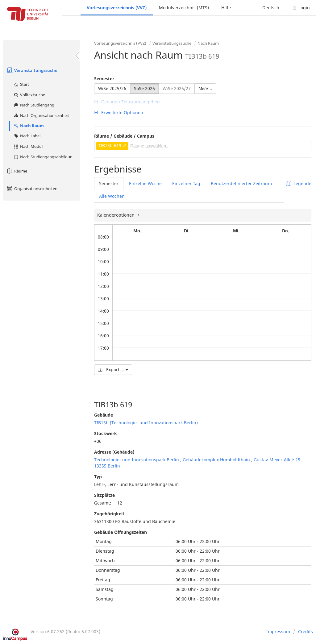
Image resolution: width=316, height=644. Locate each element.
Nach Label (27, 136)
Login (301, 8)
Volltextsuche (29, 95)
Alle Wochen (112, 196)
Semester (104, 79)
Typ (98, 477)
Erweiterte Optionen (119, 112)
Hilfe (226, 8)
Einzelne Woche (145, 183)
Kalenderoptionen (116, 215)
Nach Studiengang (34, 105)
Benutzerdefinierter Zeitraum (241, 183)
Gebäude (104, 415)
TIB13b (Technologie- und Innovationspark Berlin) (146, 423)
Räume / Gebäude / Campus (124, 136)
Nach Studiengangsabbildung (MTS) (47, 157)
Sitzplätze (104, 495)
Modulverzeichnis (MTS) (184, 8)
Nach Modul (28, 146)
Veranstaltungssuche (32, 70)
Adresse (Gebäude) (114, 452)
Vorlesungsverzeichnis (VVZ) (117, 8)
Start (21, 84)
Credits (306, 632)
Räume (17, 171)
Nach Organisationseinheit (41, 115)
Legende (299, 183)
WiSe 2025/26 (112, 88)
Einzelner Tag (186, 183)
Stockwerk (106, 433)
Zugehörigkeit (109, 514)
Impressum (278, 632)
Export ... (113, 370)
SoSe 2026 (144, 88)
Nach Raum (29, 126)
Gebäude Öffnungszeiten (121, 532)
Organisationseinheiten (32, 189)
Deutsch (271, 8)
